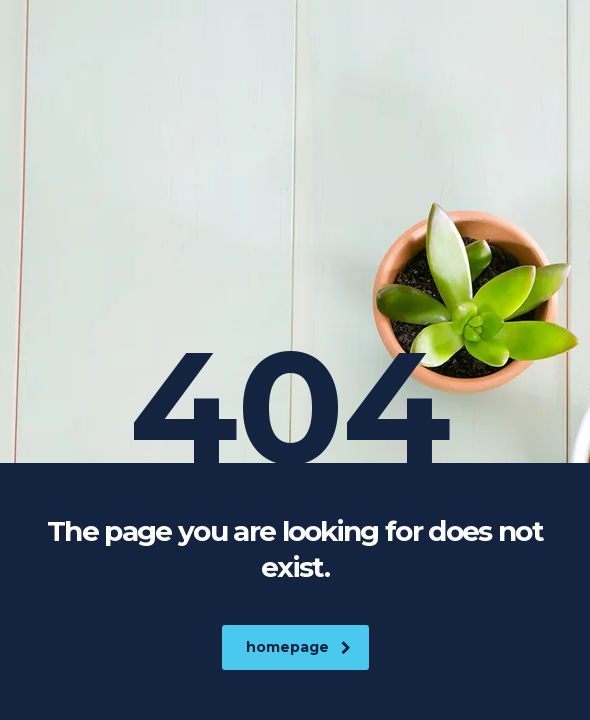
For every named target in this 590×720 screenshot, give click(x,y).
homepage (298, 647)
